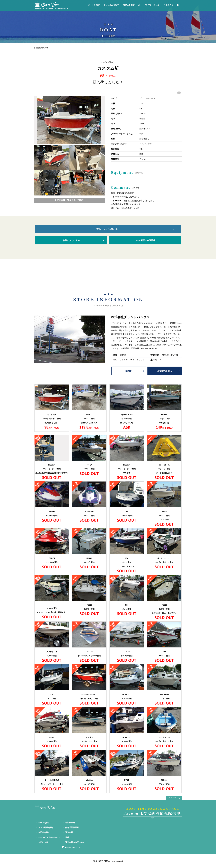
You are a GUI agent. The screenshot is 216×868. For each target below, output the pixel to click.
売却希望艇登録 (72, 828)
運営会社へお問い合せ (75, 842)
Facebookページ (73, 847)
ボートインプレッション (149, 5)
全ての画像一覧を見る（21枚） (69, 200)
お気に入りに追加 (71, 240)
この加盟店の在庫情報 (145, 240)
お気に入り (168, 5)
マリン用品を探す (111, 5)
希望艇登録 (70, 823)
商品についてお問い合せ (108, 229)
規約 (67, 837)
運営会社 (69, 832)
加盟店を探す (129, 5)
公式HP (129, 371)
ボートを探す (94, 5)
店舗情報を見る (165, 371)
